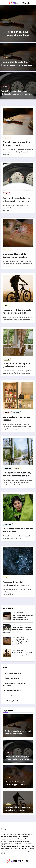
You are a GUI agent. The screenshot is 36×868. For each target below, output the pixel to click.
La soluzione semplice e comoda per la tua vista (18, 530)
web (14, 613)
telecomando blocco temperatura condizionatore (14, 684)
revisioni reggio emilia (12, 701)
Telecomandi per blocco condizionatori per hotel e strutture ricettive (15, 585)
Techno (6, 306)
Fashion (5, 87)
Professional (16, 413)
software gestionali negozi (13, 691)
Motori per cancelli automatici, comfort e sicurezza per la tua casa (17, 476)
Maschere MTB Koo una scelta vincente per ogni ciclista (17, 311)
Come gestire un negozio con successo (17, 418)
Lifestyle (18, 27)
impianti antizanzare (11, 696)
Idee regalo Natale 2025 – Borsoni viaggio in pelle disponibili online (16, 257)
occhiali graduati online (12, 678)
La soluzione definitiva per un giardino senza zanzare (17, 365)
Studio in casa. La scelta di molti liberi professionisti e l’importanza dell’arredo (17, 65)
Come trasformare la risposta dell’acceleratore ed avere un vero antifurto (17, 94)
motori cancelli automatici (13, 673)
